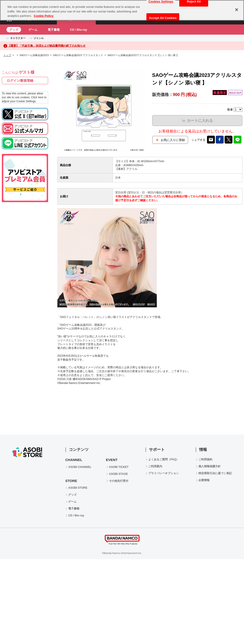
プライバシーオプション (164, 473)
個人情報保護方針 (210, 466)
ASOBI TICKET (119, 467)
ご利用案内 (155, 466)
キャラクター (18, 38)
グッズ (14, 30)
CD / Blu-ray (78, 30)
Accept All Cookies (163, 18)
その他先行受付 (119, 481)
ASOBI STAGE (118, 474)
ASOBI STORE (78, 488)
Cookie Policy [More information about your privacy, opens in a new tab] (44, 16)
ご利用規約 (205, 459)
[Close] (237, 10)
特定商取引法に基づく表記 (215, 473)
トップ (7, 55)
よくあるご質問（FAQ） (164, 459)
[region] (122, 10)
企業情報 (204, 480)
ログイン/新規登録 (20, 81)
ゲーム (33, 30)
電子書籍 (54, 30)
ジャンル (39, 38)
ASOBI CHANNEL (80, 467)
